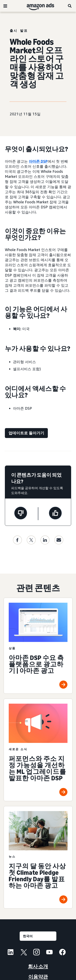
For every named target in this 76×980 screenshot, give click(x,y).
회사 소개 (38, 966)
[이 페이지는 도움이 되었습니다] (55, 514)
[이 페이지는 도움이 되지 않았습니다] (21, 514)
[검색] (70, 6)
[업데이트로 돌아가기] (26, 433)
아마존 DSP (38, 161)
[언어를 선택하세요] (38, 936)
